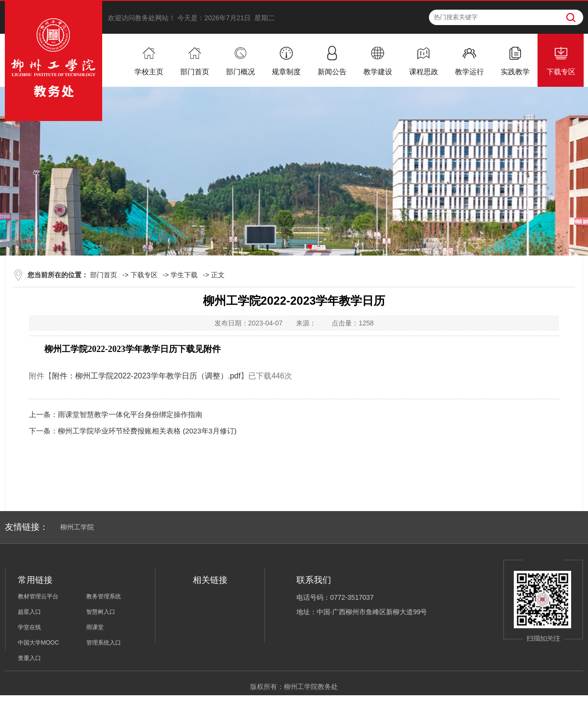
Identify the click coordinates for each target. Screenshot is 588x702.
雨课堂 (95, 627)
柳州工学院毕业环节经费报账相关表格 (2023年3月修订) (147, 431)
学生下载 (184, 275)
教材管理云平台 (38, 596)
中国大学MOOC (38, 643)
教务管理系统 (104, 596)
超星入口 (29, 612)
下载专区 (144, 275)
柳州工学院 (77, 527)
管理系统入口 (104, 643)
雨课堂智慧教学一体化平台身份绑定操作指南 (130, 414)
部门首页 (104, 275)
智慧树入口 (101, 612)
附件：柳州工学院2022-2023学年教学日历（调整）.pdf (146, 376)
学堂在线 (29, 627)
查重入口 (29, 658)
